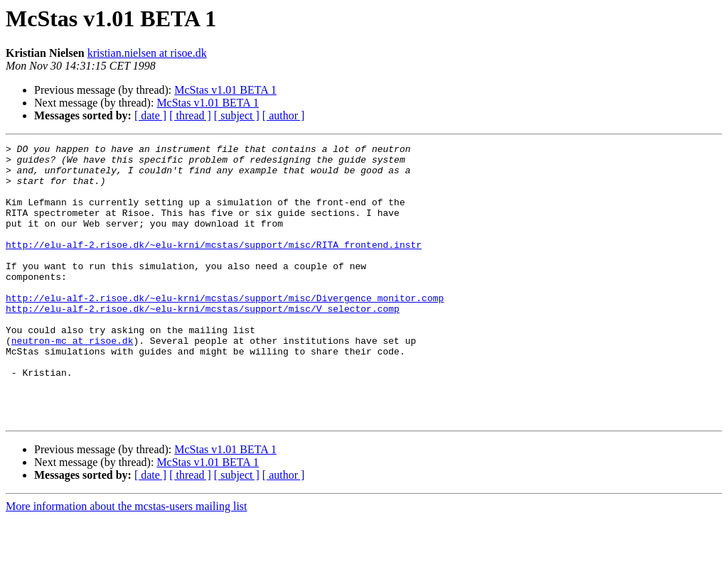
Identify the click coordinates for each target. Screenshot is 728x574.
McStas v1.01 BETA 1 (225, 90)
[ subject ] (237, 115)
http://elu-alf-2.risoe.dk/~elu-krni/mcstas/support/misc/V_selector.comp (203, 342)
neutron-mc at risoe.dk (73, 381)
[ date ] (150, 115)
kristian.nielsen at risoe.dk (147, 53)
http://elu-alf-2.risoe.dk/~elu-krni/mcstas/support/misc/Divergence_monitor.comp (225, 330)
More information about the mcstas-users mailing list (127, 562)
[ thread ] (190, 115)
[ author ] (284, 115)
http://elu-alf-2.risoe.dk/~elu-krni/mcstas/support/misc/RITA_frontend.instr (214, 266)
